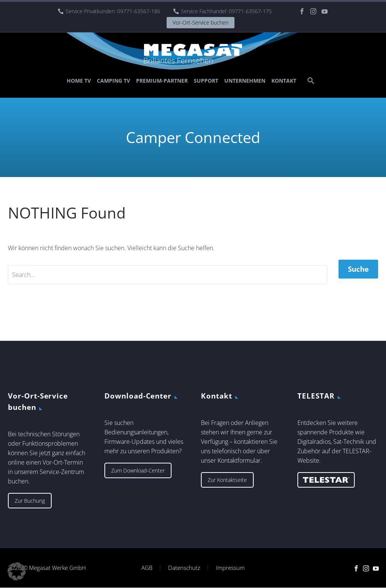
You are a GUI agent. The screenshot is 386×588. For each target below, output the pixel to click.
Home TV (79, 81)
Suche (358, 269)
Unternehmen (245, 81)
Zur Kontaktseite (227, 480)
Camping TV (113, 81)
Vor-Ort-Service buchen (201, 22)
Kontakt (284, 81)
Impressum (230, 568)
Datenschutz (184, 568)
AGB (147, 568)
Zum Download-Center (138, 470)
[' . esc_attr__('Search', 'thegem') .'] (168, 275)
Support (206, 81)
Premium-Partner (162, 81)
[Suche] (310, 81)
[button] (17, 571)
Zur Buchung (30, 501)
